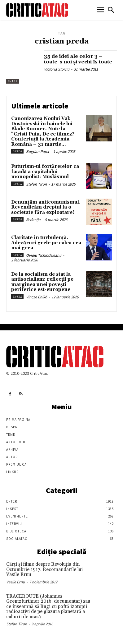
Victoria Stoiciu (57, 69)
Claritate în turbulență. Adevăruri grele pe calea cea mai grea (46, 243)
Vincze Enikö (37, 297)
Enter (13, 81)
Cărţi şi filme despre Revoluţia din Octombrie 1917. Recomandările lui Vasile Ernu (44, 569)
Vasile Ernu (15, 582)
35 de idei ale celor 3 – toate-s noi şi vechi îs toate (78, 59)
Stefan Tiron (36, 184)
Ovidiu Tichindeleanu (44, 255)
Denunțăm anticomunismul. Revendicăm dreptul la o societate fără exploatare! (46, 207)
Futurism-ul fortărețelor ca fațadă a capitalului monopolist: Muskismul (45, 172)
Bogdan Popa (37, 152)
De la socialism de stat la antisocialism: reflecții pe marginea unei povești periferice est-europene (42, 282)
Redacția (33, 220)
